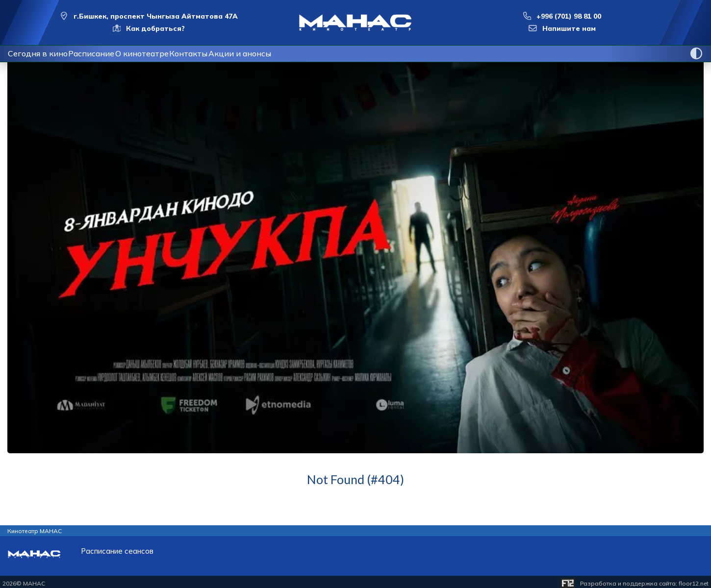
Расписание (107, 53)
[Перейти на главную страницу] (355, 23)
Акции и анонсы (291, 53)
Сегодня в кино (43, 53)
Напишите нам (569, 28)
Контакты (229, 53)
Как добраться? (155, 28)
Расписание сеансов (117, 551)
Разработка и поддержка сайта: (644, 583)
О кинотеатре (169, 53)
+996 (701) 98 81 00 (569, 16)
